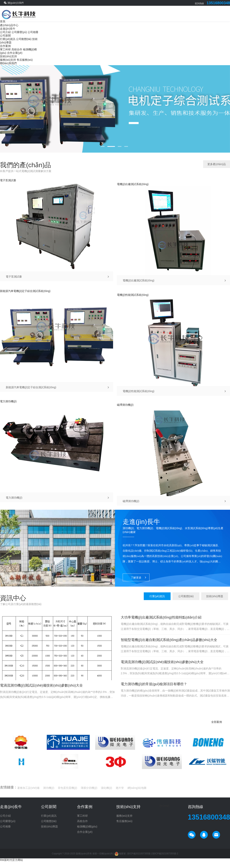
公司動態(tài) (24, 39)
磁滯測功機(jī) (125, 405)
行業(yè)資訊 (8, 39)
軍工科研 (5, 49)
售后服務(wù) (25, 60)
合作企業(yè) (15, 53)
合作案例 (5, 46)
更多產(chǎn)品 (217, 164)
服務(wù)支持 (8, 60)
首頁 (3, 21)
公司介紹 (5, 32)
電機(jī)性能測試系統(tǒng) (133, 295)
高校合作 (17, 49)
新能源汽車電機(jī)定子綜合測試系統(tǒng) (25, 291)
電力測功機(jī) (8, 401)
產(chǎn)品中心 (9, 25)
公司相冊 (33, 32)
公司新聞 (5, 36)
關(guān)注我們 (16, 3)
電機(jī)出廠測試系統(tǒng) (133, 184)
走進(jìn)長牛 (8, 29)
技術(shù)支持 (8, 56)
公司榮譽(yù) (19, 32)
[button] (103, 146)
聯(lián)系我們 (8, 63)
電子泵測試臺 (8, 180)
